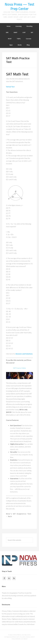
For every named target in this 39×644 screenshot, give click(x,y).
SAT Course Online (19, 368)
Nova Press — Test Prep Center (19, 6)
